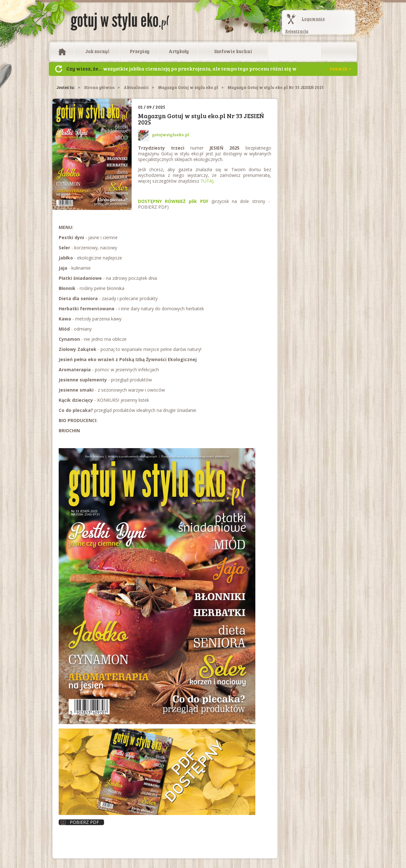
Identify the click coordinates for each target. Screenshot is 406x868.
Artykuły (179, 51)
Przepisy (140, 51)
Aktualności (136, 87)
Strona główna (99, 87)
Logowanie (313, 19)
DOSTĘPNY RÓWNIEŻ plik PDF (173, 201)
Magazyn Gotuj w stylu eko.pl (188, 87)
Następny (59, 69)
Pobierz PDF (80, 822)
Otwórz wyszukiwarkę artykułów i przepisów (339, 52)
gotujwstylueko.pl (164, 135)
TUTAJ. (207, 181)
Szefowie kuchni (233, 51)
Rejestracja (297, 31)
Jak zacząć (97, 51)
